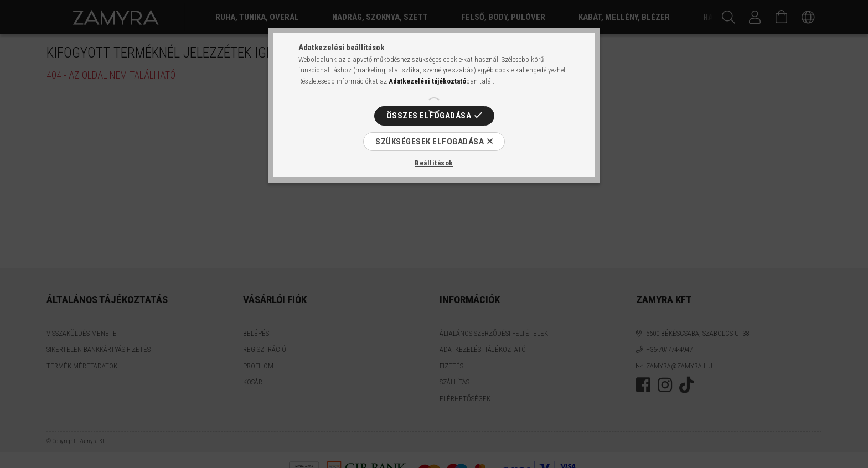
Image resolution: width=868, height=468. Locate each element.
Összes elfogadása (429, 116)
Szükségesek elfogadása (430, 142)
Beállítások (434, 163)
